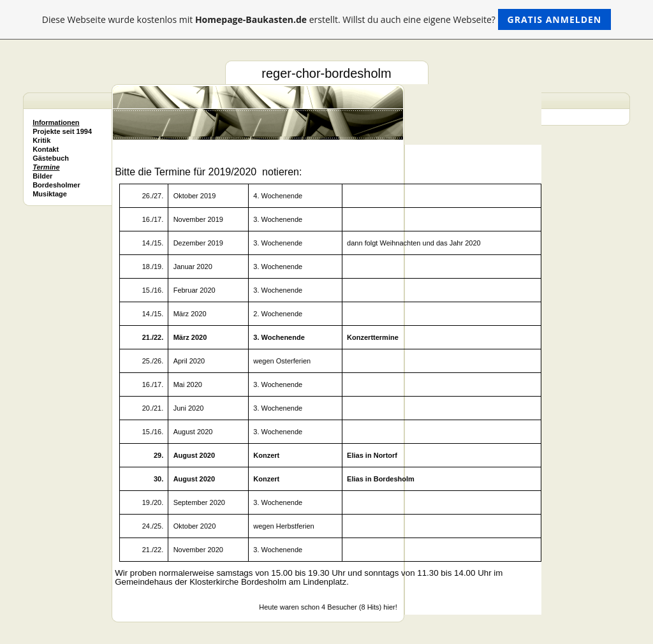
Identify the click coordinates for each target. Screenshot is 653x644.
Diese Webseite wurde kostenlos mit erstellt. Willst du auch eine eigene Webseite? (327, 19)
